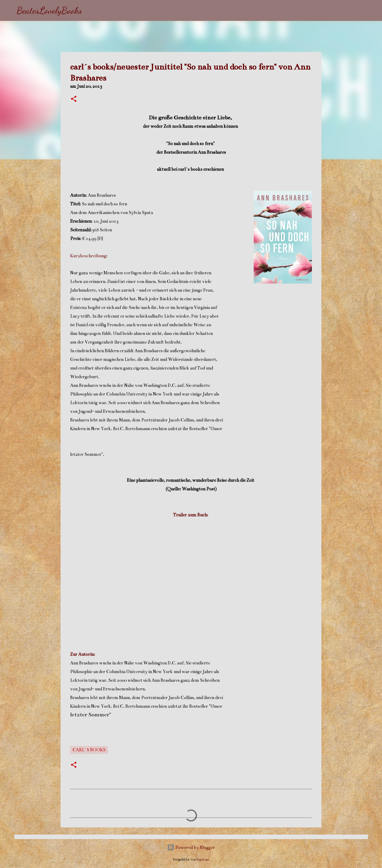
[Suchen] (90, 10)
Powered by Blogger (191, 847)
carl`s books (89, 750)
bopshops (203, 859)
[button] (74, 99)
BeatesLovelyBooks (49, 10)
